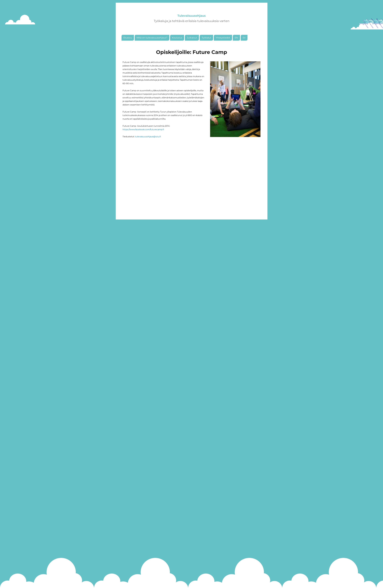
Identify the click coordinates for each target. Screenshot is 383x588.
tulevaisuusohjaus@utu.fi (148, 144)
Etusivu (128, 45)
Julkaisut (192, 45)
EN (236, 45)
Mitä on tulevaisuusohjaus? (152, 45)
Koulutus (177, 45)
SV (244, 45)
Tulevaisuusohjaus (191, 19)
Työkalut (206, 45)
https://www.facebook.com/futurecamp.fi (143, 137)
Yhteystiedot (223, 45)
